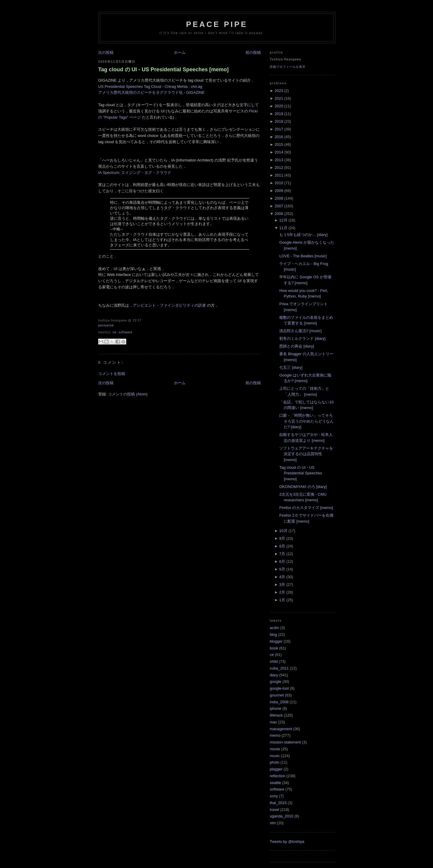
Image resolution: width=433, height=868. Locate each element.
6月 (282, 561)
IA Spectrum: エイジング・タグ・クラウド (135, 173)
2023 (279, 91)
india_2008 (279, 702)
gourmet (277, 695)
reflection (278, 776)
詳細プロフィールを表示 (288, 67)
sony (274, 796)
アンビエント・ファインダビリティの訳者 (169, 305)
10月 (283, 531)
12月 (283, 220)
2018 (279, 121)
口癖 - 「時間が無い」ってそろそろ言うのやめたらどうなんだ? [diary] (306, 421)
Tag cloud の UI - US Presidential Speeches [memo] (163, 69)
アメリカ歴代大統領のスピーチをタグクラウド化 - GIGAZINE (151, 92)
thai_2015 (278, 803)
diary (274, 675)
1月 (282, 600)
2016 (279, 137)
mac (273, 722)
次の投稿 (106, 52)
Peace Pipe (217, 24)
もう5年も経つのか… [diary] (303, 235)
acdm (274, 628)
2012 (279, 168)
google (276, 682)
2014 (279, 152)
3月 (282, 585)
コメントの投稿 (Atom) (128, 394)
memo (275, 735)
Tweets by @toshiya (287, 842)
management (281, 729)
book (274, 648)
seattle (275, 783)
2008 (279, 198)
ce (115, 332)
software (125, 332)
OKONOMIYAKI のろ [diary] (303, 487)
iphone (276, 708)
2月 (282, 592)
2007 (279, 206)
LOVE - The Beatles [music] (303, 256)
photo (275, 762)
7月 (282, 554)
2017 (279, 129)
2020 (279, 106)
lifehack (276, 715)
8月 (282, 546)
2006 (279, 214)
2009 (279, 191)
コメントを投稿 (112, 374)
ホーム (180, 52)
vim (273, 823)
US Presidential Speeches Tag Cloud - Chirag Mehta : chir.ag (150, 87)
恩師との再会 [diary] (297, 346)
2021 (279, 98)
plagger (276, 769)
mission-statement (285, 742)
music (275, 756)
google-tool (279, 688)
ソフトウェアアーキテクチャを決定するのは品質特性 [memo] (306, 454)
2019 (279, 114)
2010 (279, 183)
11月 (283, 228)
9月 (282, 538)
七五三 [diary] (291, 367)
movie (275, 749)
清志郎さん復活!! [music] (300, 331)
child (274, 661)
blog (273, 635)
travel (274, 810)
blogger (276, 641)
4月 (282, 577)
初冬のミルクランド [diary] (302, 338)
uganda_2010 (282, 816)
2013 (279, 160)
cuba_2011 (279, 668)
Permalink (106, 325)
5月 (282, 569)
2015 (279, 144)
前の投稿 (253, 52)
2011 (279, 175)
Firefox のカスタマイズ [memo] (306, 508)
